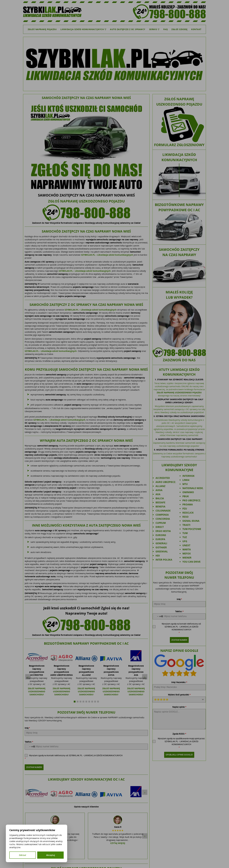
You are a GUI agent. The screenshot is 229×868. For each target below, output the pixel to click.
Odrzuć (23, 855)
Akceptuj (51, 855)
